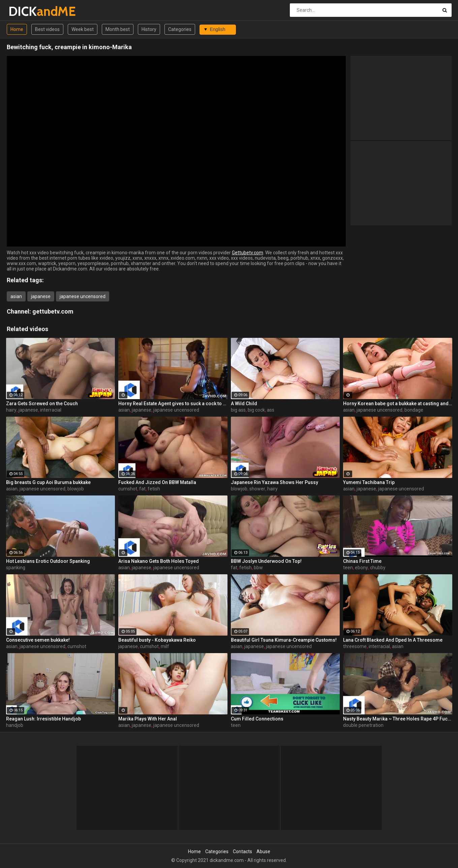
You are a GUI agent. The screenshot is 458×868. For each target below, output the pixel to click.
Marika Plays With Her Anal (148, 719)
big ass (238, 410)
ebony (361, 568)
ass (271, 410)
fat (142, 489)
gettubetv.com (53, 311)
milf (165, 646)
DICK (26, 11)
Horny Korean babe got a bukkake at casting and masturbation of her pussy (398, 404)
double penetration (363, 725)
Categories (180, 29)
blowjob (76, 489)
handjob (15, 725)
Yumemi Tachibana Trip (369, 482)
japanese (41, 296)
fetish (154, 489)
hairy (11, 410)
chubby (378, 568)
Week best (83, 29)
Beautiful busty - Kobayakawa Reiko (157, 640)
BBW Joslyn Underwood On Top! (266, 561)
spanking (16, 568)
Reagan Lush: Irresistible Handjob (43, 719)
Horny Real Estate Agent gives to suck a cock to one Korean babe (173, 404)
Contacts (242, 851)
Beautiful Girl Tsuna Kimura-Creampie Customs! (284, 640)
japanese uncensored (83, 296)
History (149, 29)
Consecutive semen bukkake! (38, 640)
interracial (51, 410)
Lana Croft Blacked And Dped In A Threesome (393, 640)
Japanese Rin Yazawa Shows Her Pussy (274, 482)
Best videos (47, 29)
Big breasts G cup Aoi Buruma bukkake (48, 482)
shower (257, 489)
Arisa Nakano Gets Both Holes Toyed (159, 561)
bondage (414, 410)
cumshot (128, 489)
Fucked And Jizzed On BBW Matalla (157, 482)
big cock (256, 410)
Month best (118, 29)
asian (16, 296)
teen (348, 568)
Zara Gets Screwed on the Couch (42, 404)
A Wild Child (244, 404)
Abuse (263, 851)
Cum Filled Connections (257, 719)
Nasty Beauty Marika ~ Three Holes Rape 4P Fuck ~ (398, 719)
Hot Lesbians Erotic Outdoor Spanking (48, 561)
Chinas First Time (362, 561)
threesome (355, 646)
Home (17, 29)
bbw (258, 568)
